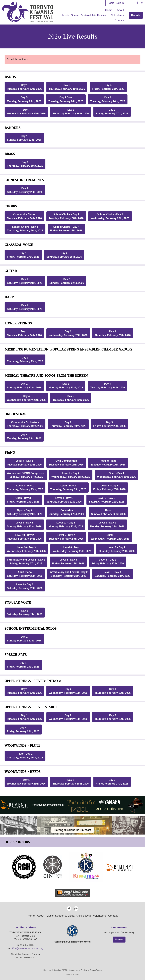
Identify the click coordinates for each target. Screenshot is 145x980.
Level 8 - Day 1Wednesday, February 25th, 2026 (72, 549)
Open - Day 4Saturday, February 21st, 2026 (25, 512)
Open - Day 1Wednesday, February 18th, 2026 (116, 475)
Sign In (120, 3)
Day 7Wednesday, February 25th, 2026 (26, 112)
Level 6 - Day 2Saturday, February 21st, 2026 (107, 500)
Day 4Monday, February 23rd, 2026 (24, 437)
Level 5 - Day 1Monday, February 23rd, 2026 (107, 524)
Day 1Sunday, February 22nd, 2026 (24, 138)
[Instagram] (142, 3)
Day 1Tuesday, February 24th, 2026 (24, 333)
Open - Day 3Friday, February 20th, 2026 (23, 500)
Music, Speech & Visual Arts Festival (84, 15)
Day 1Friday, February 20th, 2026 (23, 665)
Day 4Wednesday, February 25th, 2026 (26, 398)
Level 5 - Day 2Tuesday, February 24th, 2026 (66, 537)
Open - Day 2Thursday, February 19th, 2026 (68, 487)
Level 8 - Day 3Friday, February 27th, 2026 (68, 562)
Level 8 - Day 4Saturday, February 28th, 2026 (112, 574)
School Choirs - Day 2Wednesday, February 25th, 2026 (110, 216)
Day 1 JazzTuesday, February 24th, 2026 (66, 99)
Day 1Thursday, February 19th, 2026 (25, 164)
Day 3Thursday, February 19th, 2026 (67, 87)
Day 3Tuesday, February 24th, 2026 (107, 386)
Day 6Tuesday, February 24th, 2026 (108, 99)
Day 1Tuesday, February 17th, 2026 (24, 87)
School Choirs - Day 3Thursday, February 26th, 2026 (25, 229)
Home (109, 10)
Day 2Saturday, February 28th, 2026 (64, 255)
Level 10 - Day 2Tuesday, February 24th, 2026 (24, 537)
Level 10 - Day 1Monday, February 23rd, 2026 (66, 524)
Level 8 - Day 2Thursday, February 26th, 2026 (116, 549)
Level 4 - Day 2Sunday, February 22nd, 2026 (24, 524)
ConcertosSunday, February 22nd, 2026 (67, 512)
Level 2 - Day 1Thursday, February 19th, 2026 (25, 487)
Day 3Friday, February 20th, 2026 (109, 424)
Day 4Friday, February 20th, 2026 (108, 87)
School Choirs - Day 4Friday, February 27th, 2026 (66, 229)
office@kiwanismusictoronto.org (27, 948)
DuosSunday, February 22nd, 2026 (108, 512)
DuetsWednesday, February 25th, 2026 (110, 537)
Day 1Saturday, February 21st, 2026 (25, 281)
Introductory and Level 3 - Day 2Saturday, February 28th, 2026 (69, 574)
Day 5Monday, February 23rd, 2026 (24, 99)
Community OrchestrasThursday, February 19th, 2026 (25, 424)
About (121, 10)
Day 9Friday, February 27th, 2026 (112, 112)
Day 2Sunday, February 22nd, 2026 (67, 281)
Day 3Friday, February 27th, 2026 (112, 782)
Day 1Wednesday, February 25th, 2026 (26, 782)
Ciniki (77, 974)
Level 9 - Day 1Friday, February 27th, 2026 (108, 562)
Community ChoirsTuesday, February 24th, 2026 (24, 216)
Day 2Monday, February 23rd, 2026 (66, 386)
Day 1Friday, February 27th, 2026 (23, 255)
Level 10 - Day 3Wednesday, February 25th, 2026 (26, 549)
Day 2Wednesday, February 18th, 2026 (68, 691)
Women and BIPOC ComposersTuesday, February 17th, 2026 (26, 475)
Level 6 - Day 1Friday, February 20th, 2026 (109, 487)
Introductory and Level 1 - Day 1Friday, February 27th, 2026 (26, 562)
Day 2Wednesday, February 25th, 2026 (68, 333)
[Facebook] (137, 3)
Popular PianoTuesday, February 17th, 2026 (108, 463)
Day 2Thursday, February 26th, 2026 (71, 782)
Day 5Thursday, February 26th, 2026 (71, 398)
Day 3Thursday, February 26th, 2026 (113, 333)
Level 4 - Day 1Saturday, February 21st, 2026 (64, 500)
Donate (136, 15)
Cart (111, 3)
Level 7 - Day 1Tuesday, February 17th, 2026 (24, 463)
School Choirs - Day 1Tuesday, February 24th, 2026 (66, 216)
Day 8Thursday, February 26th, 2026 (71, 112)
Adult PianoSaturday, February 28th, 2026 (25, 574)
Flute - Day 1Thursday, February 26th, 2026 (25, 756)
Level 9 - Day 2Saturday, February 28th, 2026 (25, 586)
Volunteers (118, 15)
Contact (119, 20)
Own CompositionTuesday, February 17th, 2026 (66, 463)
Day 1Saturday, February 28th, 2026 (25, 190)
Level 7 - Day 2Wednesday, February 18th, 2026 (71, 475)
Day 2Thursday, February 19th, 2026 (68, 424)
